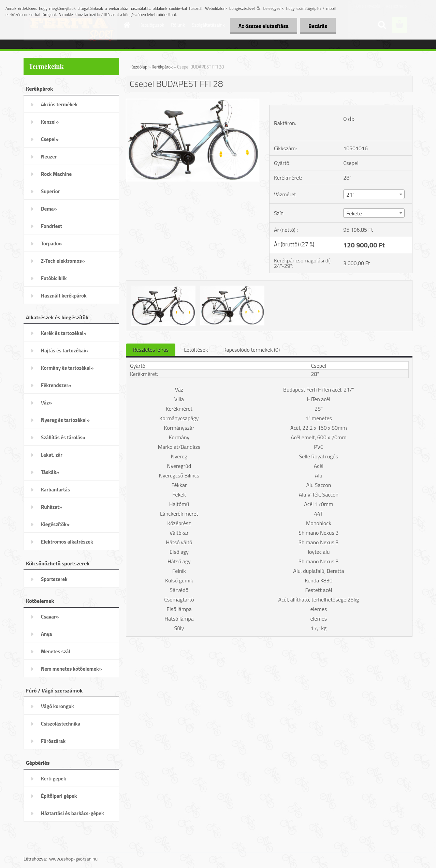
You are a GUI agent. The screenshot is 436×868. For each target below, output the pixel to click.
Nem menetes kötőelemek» (71, 669)
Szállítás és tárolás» (63, 437)
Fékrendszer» (56, 385)
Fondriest (52, 226)
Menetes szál (55, 651)
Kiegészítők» (55, 524)
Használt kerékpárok (64, 296)
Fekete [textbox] (354, 213)
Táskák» (50, 472)
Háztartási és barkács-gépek (72, 813)
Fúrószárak (53, 741)
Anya (46, 634)
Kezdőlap (139, 67)
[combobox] (374, 194)
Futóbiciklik (54, 278)
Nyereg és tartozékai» (65, 420)
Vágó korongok (57, 706)
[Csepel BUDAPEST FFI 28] (193, 102)
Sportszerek (54, 579)
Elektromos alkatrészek (67, 542)
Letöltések (196, 350)
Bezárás (318, 26)
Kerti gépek (54, 779)
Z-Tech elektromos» (63, 261)
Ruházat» (52, 507)
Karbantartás (55, 490)
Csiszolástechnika (61, 724)
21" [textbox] (350, 195)
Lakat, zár (52, 455)
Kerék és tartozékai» (64, 333)
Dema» (49, 209)
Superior (50, 191)
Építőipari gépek (59, 796)
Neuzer (49, 157)
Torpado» (52, 243)
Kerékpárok (162, 67)
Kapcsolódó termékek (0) (251, 350)
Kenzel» (50, 122)
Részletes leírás (151, 350)
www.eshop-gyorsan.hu (73, 859)
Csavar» (50, 617)
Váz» (46, 403)
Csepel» (50, 139)
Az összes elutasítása (264, 26)
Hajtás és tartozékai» (64, 351)
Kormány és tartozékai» (67, 368)
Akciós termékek (59, 104)
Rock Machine (56, 174)
